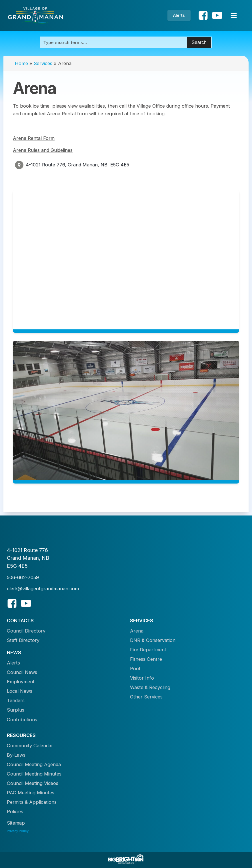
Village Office (151, 106)
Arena (137, 631)
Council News (22, 672)
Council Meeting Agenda (34, 764)
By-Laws (16, 755)
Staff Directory (23, 640)
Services (43, 63)
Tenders (16, 700)
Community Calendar (30, 746)
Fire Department (148, 650)
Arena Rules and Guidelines (43, 150)
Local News (20, 691)
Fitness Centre (146, 659)
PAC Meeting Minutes (31, 793)
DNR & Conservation (153, 640)
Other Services (146, 697)
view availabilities (86, 106)
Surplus (16, 710)
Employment (21, 682)
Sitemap (16, 823)
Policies (15, 811)
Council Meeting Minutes (34, 774)
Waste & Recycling (150, 687)
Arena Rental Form (34, 138)
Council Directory (26, 631)
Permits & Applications (32, 802)
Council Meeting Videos (33, 783)
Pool (135, 668)
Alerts (179, 15)
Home (21, 63)
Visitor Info (142, 678)
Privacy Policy (18, 831)
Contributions (22, 720)
